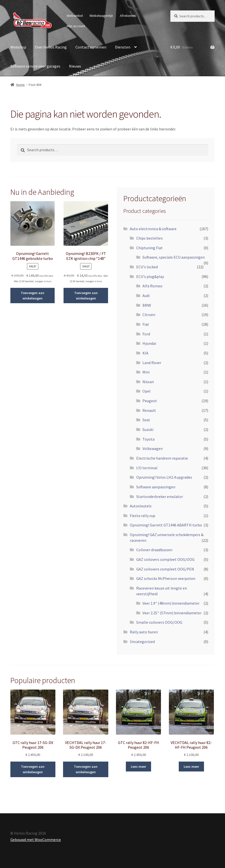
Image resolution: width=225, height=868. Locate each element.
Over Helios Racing (51, 47)
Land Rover (152, 363)
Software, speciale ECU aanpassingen (174, 257)
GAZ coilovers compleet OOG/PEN (165, 569)
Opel (146, 391)
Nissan (148, 382)
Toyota (148, 439)
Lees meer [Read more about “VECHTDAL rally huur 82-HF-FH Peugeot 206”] (191, 767)
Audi (146, 296)
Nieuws (75, 66)
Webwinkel (75, 16)
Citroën (149, 315)
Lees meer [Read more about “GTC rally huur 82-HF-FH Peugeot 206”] (138, 767)
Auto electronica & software (153, 229)
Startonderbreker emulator (160, 496)
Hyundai (149, 343)
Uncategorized (142, 642)
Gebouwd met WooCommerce (36, 840)
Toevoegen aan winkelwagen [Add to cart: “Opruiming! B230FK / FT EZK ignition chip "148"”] (86, 296)
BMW (147, 305)
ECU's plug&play (150, 276)
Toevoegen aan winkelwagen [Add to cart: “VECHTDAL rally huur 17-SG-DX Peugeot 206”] (86, 769)
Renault (149, 410)
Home (20, 85)
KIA (145, 353)
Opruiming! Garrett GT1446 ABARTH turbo (166, 525)
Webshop (18, 47)
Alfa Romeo (152, 286)
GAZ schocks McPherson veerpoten (166, 578)
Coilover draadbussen (154, 550)
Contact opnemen (91, 47)
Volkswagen (153, 448)
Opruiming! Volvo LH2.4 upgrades (164, 477)
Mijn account (76, 26)
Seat (146, 420)
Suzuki (148, 429)
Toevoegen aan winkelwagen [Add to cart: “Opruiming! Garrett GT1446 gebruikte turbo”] (33, 296)
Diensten (123, 47)
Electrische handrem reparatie (162, 458)
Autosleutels (141, 506)
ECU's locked (147, 267)
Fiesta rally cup (143, 516)
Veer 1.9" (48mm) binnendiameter (171, 603)
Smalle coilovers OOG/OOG (159, 622)
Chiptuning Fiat (149, 248)
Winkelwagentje (101, 16)
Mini (146, 372)
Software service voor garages (35, 66)
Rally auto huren (144, 632)
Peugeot (150, 401)
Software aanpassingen (156, 487)
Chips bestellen (149, 238)
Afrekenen (128, 16)
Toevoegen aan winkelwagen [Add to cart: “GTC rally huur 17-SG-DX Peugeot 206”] (33, 769)
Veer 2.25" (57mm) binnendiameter (172, 613)
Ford (146, 334)
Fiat (146, 324)
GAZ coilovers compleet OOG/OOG (165, 559)
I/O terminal (147, 468)
